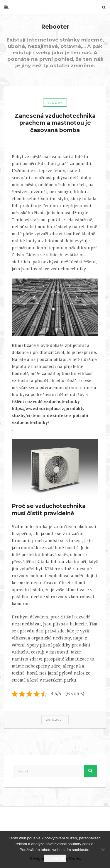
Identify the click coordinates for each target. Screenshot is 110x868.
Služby (55, 103)
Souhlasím (55, 858)
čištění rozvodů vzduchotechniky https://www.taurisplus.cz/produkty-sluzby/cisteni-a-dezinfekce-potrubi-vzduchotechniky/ (51, 412)
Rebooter (55, 27)
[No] (103, 850)
